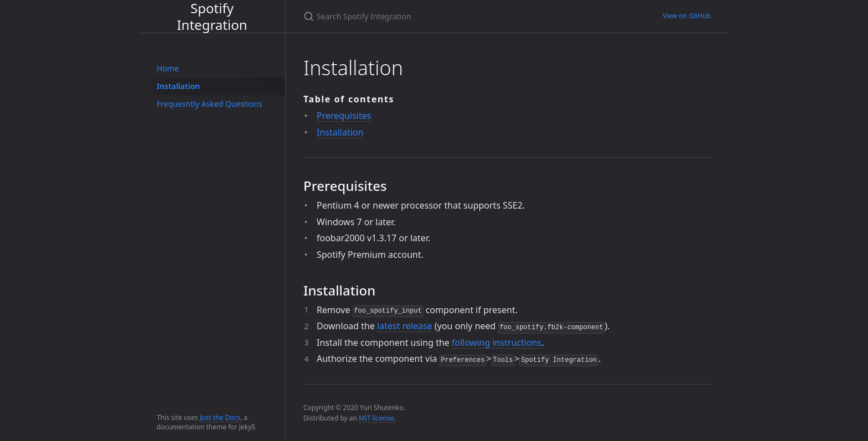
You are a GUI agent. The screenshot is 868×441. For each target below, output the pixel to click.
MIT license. (377, 418)
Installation (178, 86)
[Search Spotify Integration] (434, 16)
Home (168, 68)
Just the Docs (220, 417)
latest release (405, 326)
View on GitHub (687, 16)
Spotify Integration (212, 16)
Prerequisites (344, 116)
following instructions (497, 343)
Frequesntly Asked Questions (210, 104)
